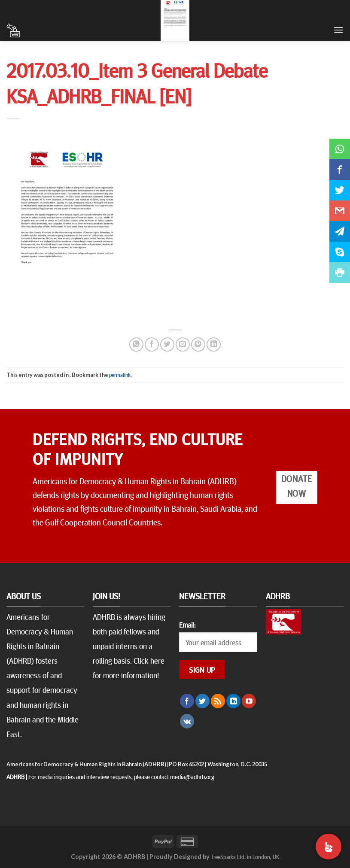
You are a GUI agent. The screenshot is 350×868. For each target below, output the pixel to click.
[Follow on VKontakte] (187, 721)
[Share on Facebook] (152, 344)
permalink (120, 375)
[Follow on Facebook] (187, 701)
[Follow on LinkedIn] (233, 701)
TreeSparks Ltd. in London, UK (245, 856)
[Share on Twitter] (167, 344)
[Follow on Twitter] (202, 701)
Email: (187, 625)
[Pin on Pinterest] (198, 344)
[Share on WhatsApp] (136, 344)
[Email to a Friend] (183, 344)
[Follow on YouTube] (249, 701)
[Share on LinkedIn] (214, 344)
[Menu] (338, 30)
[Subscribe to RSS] (218, 701)
